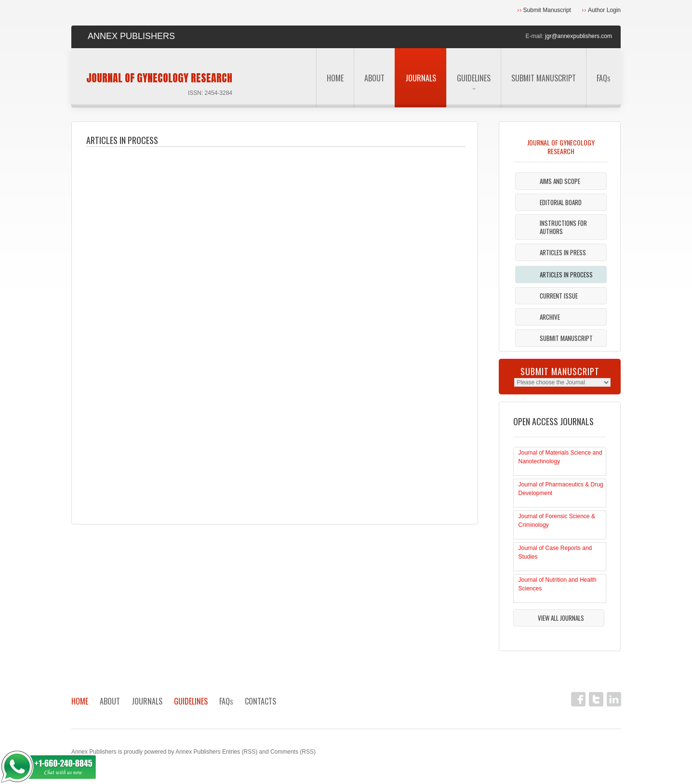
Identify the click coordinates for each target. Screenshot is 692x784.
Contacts (260, 701)
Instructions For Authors (563, 227)
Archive (550, 317)
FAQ (604, 78)
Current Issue (559, 296)
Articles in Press (563, 252)
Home (335, 78)
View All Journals (561, 618)
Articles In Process (566, 274)
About (374, 78)
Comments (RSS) (293, 752)
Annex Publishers (94, 752)
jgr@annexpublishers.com (579, 36)
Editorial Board (561, 202)
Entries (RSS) (240, 752)
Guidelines (474, 81)
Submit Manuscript (547, 10)
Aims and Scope (560, 181)
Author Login (604, 10)
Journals (421, 78)
